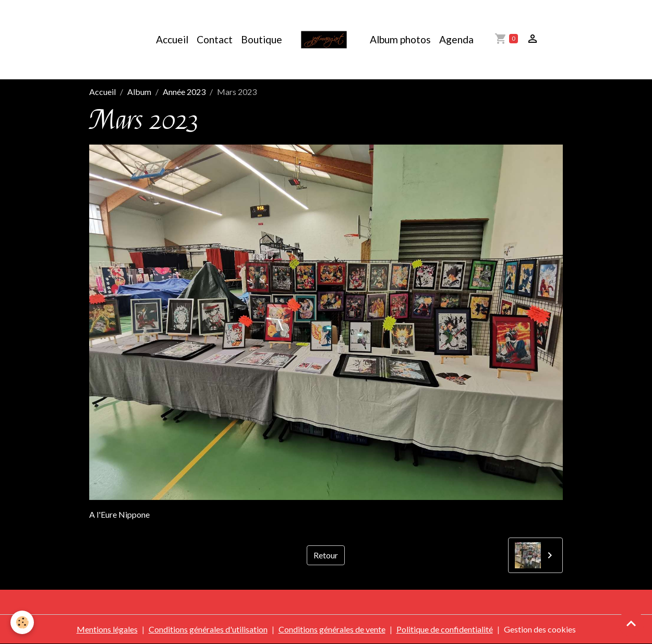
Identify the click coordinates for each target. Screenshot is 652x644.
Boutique (262, 39)
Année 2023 (184, 92)
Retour (326, 555)
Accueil (172, 39)
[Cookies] (22, 622)
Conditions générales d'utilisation (208, 629)
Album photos (400, 39)
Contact (215, 39)
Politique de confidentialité (445, 629)
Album (139, 92)
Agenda (456, 39)
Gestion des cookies (540, 629)
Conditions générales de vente (332, 629)
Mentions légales (107, 629)
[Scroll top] (631, 623)
